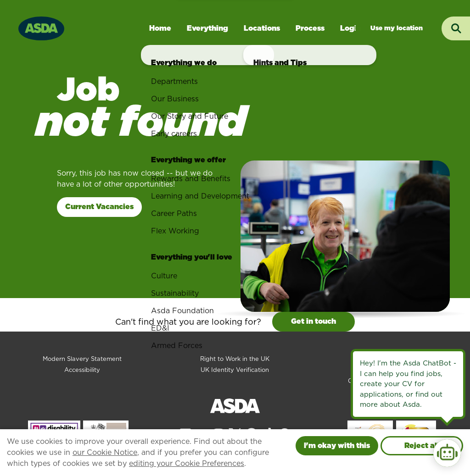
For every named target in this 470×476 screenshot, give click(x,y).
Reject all (422, 446)
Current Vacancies (99, 207)
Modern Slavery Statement (82, 359)
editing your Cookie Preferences (187, 463)
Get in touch (313, 321)
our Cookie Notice (105, 452)
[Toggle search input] (456, 28)
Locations (262, 28)
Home (160, 28)
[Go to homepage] (41, 27)
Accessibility (82, 370)
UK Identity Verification (235, 370)
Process (310, 28)
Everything (207, 28)
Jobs (397, 28)
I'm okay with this (337, 446)
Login (351, 28)
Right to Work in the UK (235, 359)
